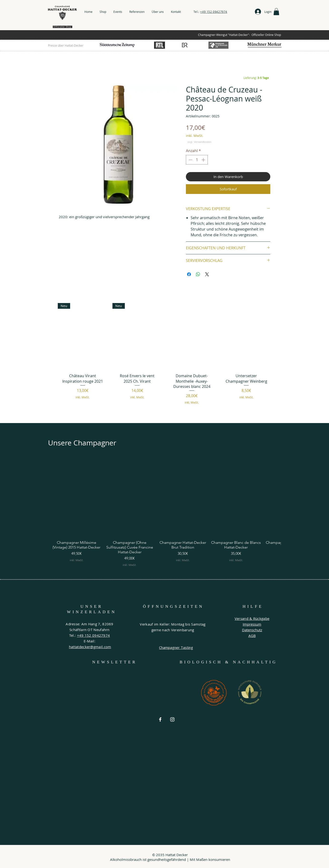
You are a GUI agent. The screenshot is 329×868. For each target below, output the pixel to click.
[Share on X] (207, 274)
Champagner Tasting (176, 647)
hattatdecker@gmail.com (90, 647)
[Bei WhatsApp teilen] (198, 274)
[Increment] (204, 160)
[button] (276, 12)
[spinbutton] (197, 160)
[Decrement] (190, 160)
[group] (164, 358)
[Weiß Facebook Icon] (160, 719)
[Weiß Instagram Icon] (172, 719)
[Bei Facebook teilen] (189, 274)
